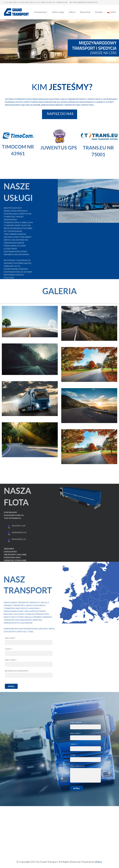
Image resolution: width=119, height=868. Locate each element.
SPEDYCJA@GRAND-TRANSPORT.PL (85, 2)
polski (111, 12)
